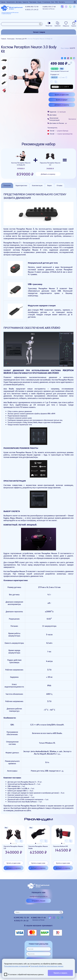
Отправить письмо (38, 901)
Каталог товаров (39, 32)
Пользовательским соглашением (16, 966)
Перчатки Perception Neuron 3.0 (50, 160)
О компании (46, 2)
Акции (39, 2)
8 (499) (32, 7)
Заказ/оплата (11, 2)
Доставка (19, 2)
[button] (11, 843)
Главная (3, 2)
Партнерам (33, 2)
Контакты (62, 2)
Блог (53, 2)
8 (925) (32, 9)
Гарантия (25, 2)
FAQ (56, 2)
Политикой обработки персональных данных (47, 966)
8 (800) (49, 8)
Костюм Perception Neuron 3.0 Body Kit (21, 160)
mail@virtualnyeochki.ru (39, 896)
